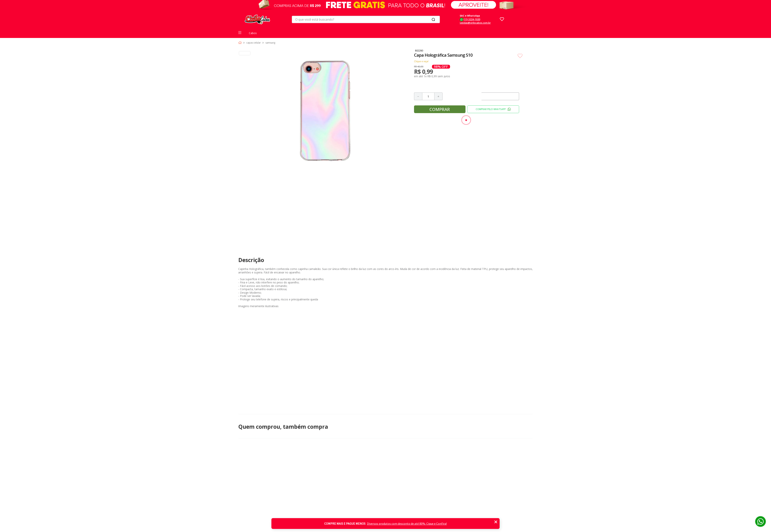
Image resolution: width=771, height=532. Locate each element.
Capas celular (254, 43)
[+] (439, 96)
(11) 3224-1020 (472, 19)
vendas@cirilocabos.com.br (475, 23)
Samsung (270, 43)
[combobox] (366, 19)
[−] (418, 96)
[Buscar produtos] (434, 19)
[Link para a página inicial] (241, 43)
